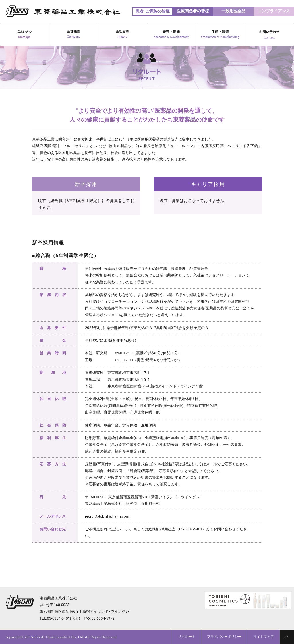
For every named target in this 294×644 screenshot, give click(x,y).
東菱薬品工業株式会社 (58, 598)
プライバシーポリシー (224, 637)
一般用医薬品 (233, 11)
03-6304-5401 (191, 529)
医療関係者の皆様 (193, 11)
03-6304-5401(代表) (64, 618)
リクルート (187, 637)
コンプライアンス (274, 11)
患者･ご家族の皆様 (153, 11)
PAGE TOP (287, 637)
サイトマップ (264, 637)
